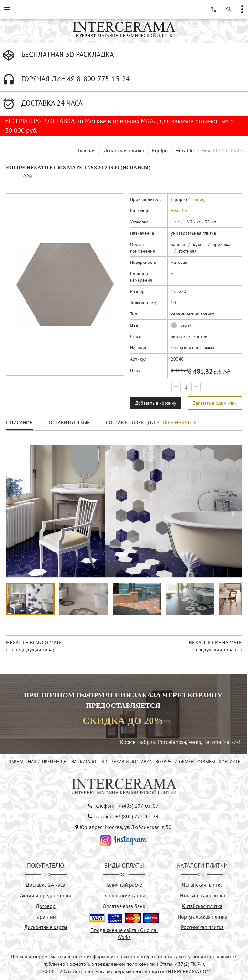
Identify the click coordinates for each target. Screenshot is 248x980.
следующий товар (216, 649)
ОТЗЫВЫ (206, 762)
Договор (46, 906)
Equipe (160, 150)
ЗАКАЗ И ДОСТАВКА (131, 762)
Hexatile (185, 150)
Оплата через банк (124, 906)
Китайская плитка (202, 906)
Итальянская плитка (202, 895)
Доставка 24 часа (46, 885)
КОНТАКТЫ (230, 762)
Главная (87, 150)
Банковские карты (124, 895)
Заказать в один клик (215, 403)
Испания (196, 199)
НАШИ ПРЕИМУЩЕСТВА (52, 762)
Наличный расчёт (124, 885)
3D (104, 762)
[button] (233, 514)
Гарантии (46, 917)
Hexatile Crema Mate (215, 642)
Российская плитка (202, 927)
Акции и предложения (46, 895)
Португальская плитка (202, 917)
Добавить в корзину (156, 403)
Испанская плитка (124, 150)
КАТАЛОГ (89, 762)
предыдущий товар (34, 649)
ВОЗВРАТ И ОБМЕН (175, 762)
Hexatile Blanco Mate (34, 642)
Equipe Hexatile (177, 422)
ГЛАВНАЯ (15, 762)
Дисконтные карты (46, 927)
